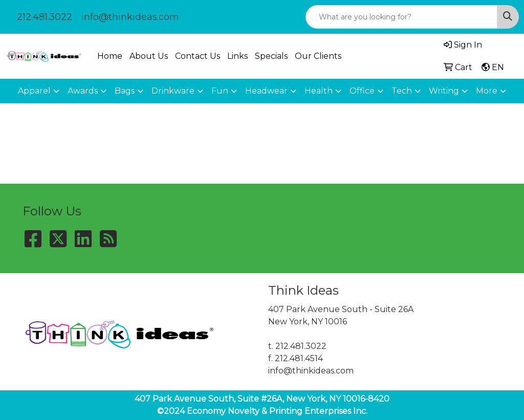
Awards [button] (83, 91)
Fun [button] (220, 91)
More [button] (487, 91)
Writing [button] (444, 91)
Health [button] (319, 91)
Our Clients (318, 56)
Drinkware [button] (173, 91)
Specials (271, 56)
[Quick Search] (401, 17)
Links (237, 56)
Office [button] (362, 91)
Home (110, 56)
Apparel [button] (34, 91)
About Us (149, 56)
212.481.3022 (45, 17)
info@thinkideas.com (130, 17)
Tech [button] (402, 91)
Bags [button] (125, 91)
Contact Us (198, 56)
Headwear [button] (266, 91)
